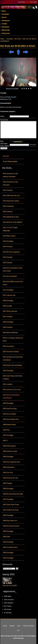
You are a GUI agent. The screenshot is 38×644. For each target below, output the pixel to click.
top (18, 630)
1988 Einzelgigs (8, 489)
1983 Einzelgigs (8, 553)
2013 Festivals (8, 257)
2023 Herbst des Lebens (11, 201)
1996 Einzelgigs (8, 457)
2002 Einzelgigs (8, 371)
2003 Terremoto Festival (11, 352)
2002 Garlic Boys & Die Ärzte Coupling (12, 377)
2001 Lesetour (8, 384)
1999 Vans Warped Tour (11, 419)
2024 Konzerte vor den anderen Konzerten (10, 175)
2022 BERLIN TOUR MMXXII (13, 222)
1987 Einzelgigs (8, 499)
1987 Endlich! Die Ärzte (11, 510)
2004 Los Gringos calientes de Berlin (13, 339)
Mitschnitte (6, 30)
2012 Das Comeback (10, 276)
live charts (34, 2)
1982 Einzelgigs (8, 558)
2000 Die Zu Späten (9, 414)
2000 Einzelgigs (8, 403)
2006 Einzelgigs (8, 322)
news (19, 626)
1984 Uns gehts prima (10, 547)
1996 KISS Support (9, 446)
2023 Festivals (8, 212)
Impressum (6, 33)
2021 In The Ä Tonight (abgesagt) (10, 229)
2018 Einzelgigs (8, 241)
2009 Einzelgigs (8, 301)
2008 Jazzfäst (7, 306)
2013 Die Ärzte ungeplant (11, 252)
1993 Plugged (7, 483)
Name (2, 116)
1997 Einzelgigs (8, 435)
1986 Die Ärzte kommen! (11, 526)
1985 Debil (6, 537)
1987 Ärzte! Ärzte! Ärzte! (11, 505)
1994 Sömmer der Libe (10, 478)
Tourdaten (5, 14)
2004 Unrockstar (8, 346)
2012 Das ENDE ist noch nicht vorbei (13, 283)
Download (5, 27)
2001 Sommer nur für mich (12, 390)
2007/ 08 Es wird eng (10, 311)
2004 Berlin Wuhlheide (10, 333)
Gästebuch (6, 21)
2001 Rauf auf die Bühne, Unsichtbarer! (11, 396)
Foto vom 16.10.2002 (10, 586)
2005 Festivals (8, 327)
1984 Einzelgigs (8, 542)
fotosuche (7, 564)
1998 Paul (6, 430)
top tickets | (22, 2)
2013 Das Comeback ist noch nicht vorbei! (13, 269)
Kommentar (4, 120)
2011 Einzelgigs (8, 290)
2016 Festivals (8, 247)
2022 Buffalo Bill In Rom (11, 217)
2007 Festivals (8, 317)
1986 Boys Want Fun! (10, 521)
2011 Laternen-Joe (9, 295)
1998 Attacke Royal (9, 425)
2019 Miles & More (9, 236)
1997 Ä (5, 441)
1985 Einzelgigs (8, 531)
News (4, 11)
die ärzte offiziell (29, 626)
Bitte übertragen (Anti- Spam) (5, 144)
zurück (5, 626)
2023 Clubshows (8, 206)
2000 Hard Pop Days (10, 409)
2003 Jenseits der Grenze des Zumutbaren (13, 358)
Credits (4, 24)
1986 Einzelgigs (8, 515)
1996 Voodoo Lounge (10, 451)
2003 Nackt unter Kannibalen (12, 365)
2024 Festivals (8, 190)
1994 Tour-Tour (8, 473)
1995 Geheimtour (9, 467)
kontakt (12, 626)
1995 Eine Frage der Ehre (11, 462)
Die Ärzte (6, 156)
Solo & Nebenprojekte (10, 161)
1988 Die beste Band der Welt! (13, 494)
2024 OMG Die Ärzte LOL (11, 196)
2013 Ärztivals (8, 263)
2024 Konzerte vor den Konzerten (10, 183)
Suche (4, 17)
